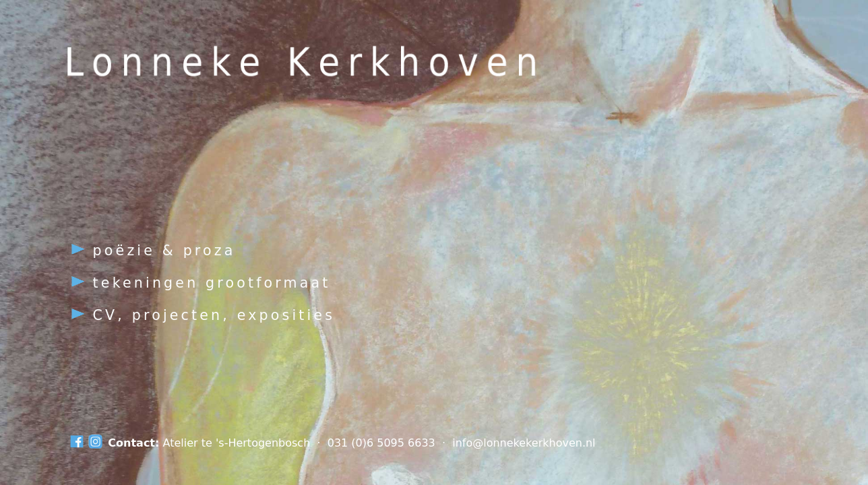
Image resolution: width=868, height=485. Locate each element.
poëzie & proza (153, 251)
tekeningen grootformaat (200, 283)
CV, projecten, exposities (203, 315)
